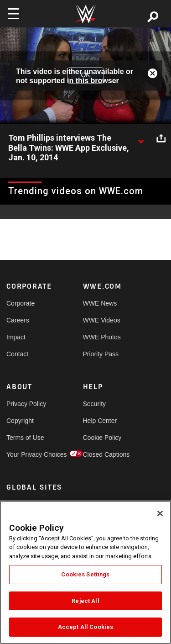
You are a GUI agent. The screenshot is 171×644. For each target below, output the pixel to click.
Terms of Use (25, 438)
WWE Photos (102, 337)
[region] (85, 572)
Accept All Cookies (85, 627)
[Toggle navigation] (13, 14)
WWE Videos (102, 320)
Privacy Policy (26, 404)
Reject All (85, 601)
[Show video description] (141, 138)
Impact (16, 337)
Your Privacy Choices (26, 454)
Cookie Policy (102, 438)
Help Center (100, 421)
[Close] (160, 513)
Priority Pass (101, 354)
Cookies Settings (85, 574)
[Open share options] (161, 138)
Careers (18, 320)
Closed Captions (102, 454)
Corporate (21, 303)
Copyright (20, 421)
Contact (17, 354)
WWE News (100, 303)
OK (85, 75)
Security (95, 404)
